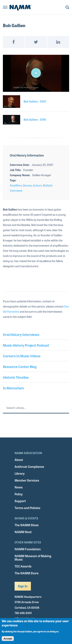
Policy (19, 494)
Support (20, 501)
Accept (8, 639)
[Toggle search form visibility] (67, 8)
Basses (27, 185)
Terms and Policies (27, 508)
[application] (36, 73)
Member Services (27, 480)
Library (20, 473)
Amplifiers (16, 185)
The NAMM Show (27, 525)
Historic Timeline (16, 377)
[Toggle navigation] (5, 8)
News (19, 487)
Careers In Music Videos (22, 356)
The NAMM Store (27, 573)
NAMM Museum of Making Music (33, 558)
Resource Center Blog (20, 366)
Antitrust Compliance (29, 467)
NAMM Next (23, 532)
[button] (36, 73)
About (19, 460)
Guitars (37, 185)
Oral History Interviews (21, 334)
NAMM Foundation (28, 549)
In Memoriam (13, 388)
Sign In (23, 586)
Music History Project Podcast (26, 345)
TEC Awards (23, 566)
